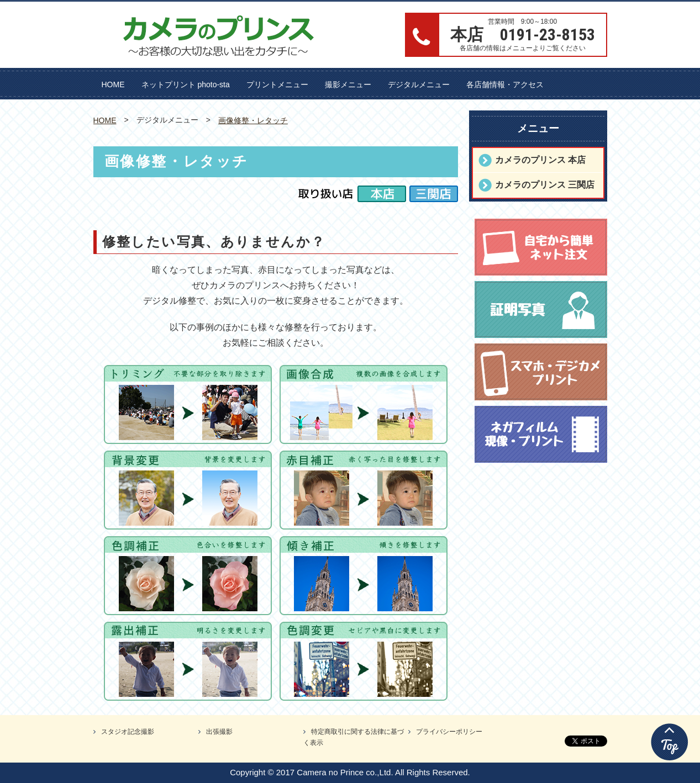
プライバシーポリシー (449, 732)
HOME (113, 84)
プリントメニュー (277, 84)
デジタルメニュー (419, 84)
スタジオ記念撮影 (128, 732)
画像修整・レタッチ (253, 120)
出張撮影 (219, 732)
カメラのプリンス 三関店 (545, 185)
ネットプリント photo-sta (186, 84)
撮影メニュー (348, 84)
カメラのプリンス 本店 (540, 160)
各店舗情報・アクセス (505, 84)
